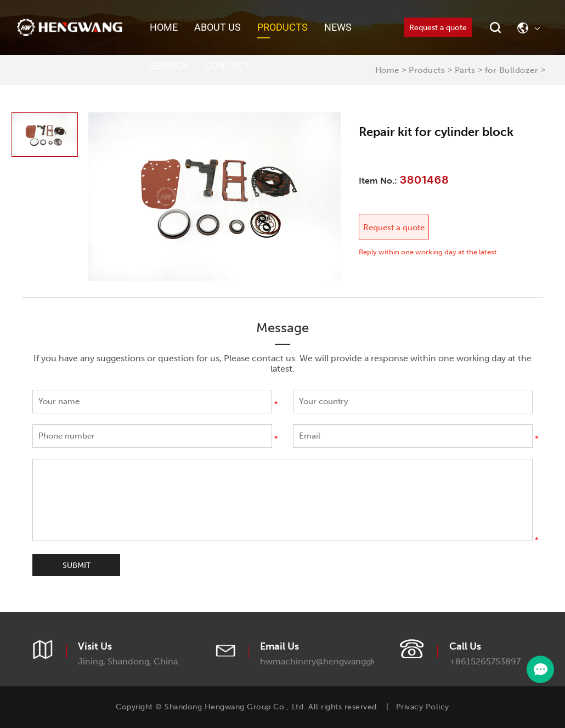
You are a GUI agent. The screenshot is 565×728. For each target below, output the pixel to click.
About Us (217, 27)
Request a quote (438, 28)
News (338, 27)
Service (169, 66)
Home (164, 27)
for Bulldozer (512, 70)
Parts (465, 70)
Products (282, 27)
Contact (227, 66)
